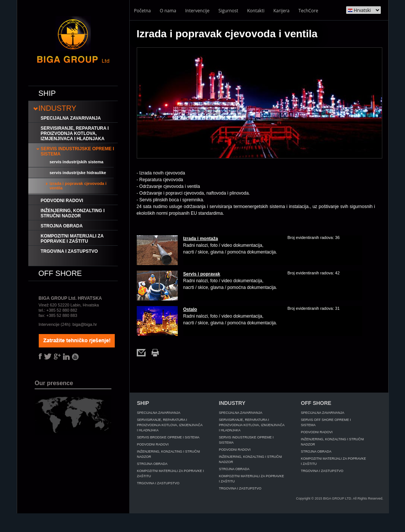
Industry (57, 108)
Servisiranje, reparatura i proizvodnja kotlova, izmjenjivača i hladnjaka (170, 425)
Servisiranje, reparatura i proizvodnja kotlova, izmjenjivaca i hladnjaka (75, 133)
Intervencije (197, 11)
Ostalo (190, 309)
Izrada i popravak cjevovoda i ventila (78, 186)
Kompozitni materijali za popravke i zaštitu (72, 239)
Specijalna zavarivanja (71, 118)
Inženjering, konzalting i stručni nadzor (73, 213)
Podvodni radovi (62, 201)
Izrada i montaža (201, 239)
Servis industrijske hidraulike (78, 173)
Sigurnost (228, 11)
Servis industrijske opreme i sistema (77, 151)
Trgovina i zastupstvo (69, 251)
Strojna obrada (62, 226)
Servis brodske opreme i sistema (168, 437)
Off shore (60, 273)
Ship (47, 93)
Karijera (281, 11)
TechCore (308, 11)
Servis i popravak (202, 274)
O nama (168, 11)
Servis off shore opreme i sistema (326, 422)
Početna (143, 11)
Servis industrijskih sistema (76, 162)
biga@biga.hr (85, 324)
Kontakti (256, 11)
